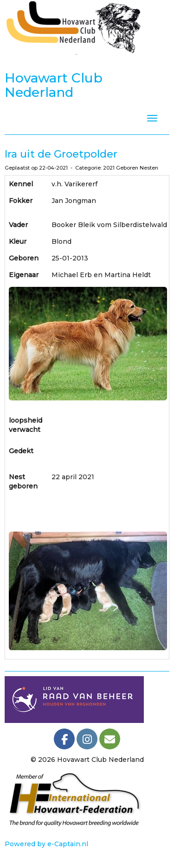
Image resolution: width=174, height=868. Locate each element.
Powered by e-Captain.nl (46, 844)
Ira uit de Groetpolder (61, 154)
